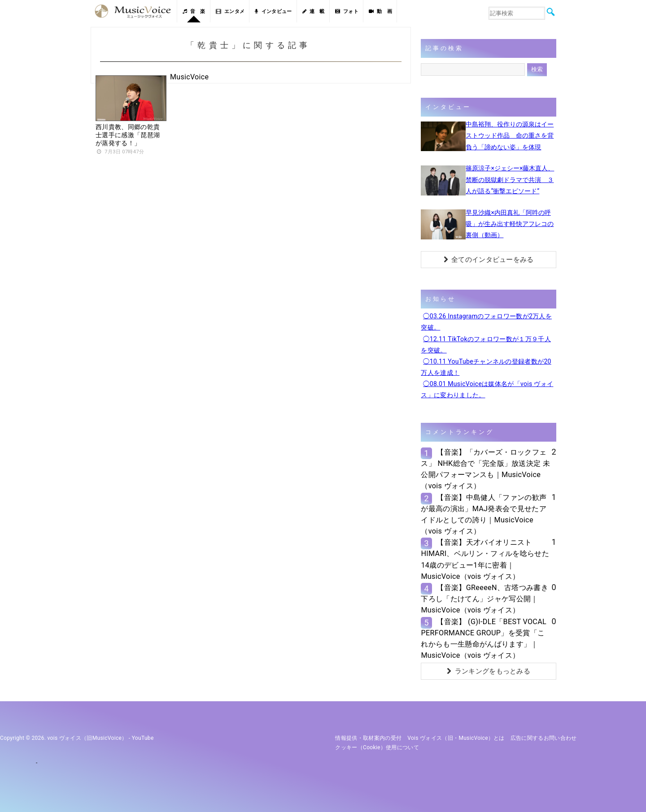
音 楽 (194, 11)
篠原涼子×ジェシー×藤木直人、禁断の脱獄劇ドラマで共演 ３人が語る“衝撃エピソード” (510, 179)
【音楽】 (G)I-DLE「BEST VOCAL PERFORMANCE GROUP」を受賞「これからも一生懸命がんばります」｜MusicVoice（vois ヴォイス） (484, 639)
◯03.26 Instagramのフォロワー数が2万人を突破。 (486, 322)
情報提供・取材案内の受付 (368, 738)
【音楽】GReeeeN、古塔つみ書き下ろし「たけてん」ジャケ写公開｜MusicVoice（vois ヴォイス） (484, 599)
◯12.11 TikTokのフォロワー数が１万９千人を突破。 (486, 345)
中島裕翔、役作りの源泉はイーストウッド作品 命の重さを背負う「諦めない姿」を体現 (510, 135)
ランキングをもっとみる (489, 671)
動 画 (380, 11)
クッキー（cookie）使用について (377, 747)
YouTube (143, 738)
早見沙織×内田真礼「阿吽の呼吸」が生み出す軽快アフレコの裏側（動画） (510, 224)
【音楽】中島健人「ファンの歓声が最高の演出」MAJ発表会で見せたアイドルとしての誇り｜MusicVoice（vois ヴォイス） (484, 515)
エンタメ (230, 11)
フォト (347, 11)
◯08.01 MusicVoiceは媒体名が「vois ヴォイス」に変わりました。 (487, 389)
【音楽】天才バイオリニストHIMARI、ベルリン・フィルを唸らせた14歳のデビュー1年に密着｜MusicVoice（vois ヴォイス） (485, 559)
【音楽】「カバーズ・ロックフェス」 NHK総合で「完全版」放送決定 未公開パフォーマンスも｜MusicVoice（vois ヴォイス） (485, 469)
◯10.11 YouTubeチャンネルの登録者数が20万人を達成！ (486, 367)
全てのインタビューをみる (489, 260)
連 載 (314, 11)
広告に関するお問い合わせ (544, 738)
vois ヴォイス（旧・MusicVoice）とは (456, 738)
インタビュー (273, 11)
